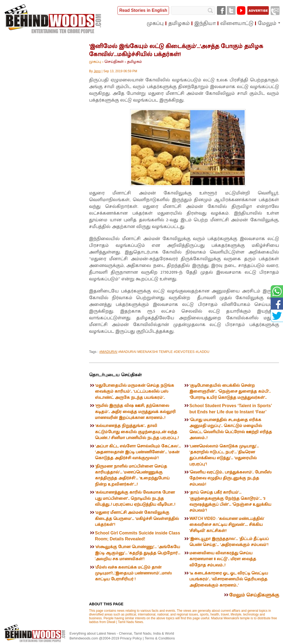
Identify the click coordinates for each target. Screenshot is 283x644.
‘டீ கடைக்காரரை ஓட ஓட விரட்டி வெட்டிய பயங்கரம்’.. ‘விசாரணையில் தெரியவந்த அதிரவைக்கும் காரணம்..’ (229, 579)
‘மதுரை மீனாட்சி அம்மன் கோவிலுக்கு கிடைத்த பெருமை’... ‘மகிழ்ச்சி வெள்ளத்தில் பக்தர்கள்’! (137, 519)
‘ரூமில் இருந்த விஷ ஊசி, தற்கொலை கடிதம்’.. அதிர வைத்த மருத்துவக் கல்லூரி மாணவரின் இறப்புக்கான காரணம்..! (135, 412)
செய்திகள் (114, 62)
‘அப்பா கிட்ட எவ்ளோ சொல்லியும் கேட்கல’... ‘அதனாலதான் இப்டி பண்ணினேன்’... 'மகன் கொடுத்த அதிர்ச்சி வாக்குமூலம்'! (138, 452)
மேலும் (267, 23)
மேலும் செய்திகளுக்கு (254, 595)
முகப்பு (95, 62)
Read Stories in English (143, 10)
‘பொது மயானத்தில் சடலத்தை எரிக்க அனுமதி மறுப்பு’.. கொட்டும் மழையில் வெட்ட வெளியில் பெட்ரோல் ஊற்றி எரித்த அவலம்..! (231, 429)
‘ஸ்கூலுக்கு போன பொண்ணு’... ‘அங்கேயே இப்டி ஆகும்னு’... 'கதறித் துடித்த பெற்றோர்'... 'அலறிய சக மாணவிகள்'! (138, 553)
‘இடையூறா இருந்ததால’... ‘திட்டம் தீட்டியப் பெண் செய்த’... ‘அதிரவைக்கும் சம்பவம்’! (229, 542)
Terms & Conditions (160, 638)
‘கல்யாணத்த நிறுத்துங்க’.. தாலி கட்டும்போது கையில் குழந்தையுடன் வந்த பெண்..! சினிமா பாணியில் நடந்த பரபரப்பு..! (137, 432)
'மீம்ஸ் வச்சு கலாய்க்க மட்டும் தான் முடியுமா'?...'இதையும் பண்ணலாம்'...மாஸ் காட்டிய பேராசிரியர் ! (133, 573)
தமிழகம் (134, 62)
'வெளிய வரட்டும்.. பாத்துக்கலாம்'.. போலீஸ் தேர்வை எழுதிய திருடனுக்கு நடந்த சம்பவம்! (230, 478)
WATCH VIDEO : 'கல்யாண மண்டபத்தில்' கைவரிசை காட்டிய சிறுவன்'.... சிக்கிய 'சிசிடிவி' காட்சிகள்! (227, 525)
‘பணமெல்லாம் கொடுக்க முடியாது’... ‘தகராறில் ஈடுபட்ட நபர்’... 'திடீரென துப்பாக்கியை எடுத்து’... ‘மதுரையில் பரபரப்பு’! (224, 455)
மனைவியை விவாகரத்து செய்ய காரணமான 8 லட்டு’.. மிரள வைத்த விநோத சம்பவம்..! (223, 559)
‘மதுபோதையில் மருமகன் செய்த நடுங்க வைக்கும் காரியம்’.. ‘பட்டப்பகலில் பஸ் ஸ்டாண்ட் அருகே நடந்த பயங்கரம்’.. (135, 392)
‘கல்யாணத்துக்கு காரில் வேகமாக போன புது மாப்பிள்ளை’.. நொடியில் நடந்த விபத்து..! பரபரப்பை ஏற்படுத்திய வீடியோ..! (135, 498)
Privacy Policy (132, 638)
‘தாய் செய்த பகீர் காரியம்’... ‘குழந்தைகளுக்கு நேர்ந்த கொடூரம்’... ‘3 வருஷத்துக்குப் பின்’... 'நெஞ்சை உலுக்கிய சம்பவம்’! (230, 501)
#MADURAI (108, 352)
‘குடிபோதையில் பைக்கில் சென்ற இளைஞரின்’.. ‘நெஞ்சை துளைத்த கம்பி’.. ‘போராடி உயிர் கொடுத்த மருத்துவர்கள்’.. (230, 392)
